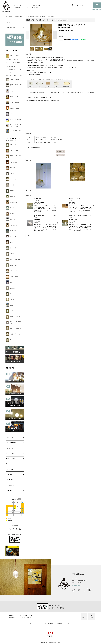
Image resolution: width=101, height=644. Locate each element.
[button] (28, 35)
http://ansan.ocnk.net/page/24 (52, 101)
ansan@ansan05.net (96, 9)
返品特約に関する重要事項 (33, 147)
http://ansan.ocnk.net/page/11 (34, 74)
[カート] (88, 5)
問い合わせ (97, 5)
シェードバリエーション (33, 6)
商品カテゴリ (18, 6)
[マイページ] (80, 5)
